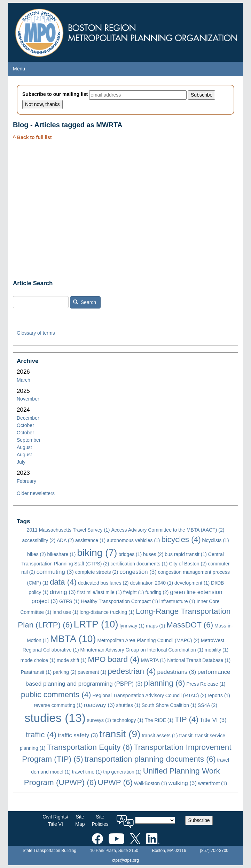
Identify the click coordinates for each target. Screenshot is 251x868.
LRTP (96, 624)
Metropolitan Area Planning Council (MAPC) (148, 640)
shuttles (128, 705)
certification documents (139, 564)
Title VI (213, 720)
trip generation (122, 772)
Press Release (206, 684)
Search (85, 302)
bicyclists (216, 540)
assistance (90, 540)
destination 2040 (151, 583)
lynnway (132, 626)
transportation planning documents (150, 759)
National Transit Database (199, 660)
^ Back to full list (32, 137)
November (28, 399)
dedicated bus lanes (103, 583)
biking (97, 553)
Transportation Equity (89, 747)
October (25, 425)
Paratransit (36, 672)
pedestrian (132, 671)
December (28, 418)
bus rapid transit (186, 554)
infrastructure (177, 601)
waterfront (213, 783)
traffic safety (78, 735)
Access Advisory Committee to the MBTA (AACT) (168, 530)
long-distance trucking (107, 612)
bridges (130, 554)
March (23, 380)
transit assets (160, 736)
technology (128, 720)
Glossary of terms (36, 333)
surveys (99, 720)
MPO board (113, 659)
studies (55, 718)
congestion (138, 572)
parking (65, 672)
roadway (99, 705)
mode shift (72, 660)
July (21, 462)
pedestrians (177, 672)
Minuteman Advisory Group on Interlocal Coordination (142, 650)
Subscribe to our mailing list (55, 94)
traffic (41, 735)
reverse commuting (58, 705)
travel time (87, 772)
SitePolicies (100, 820)
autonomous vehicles (134, 540)
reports (219, 695)
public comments (56, 695)
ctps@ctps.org (125, 860)
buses (153, 554)
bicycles (181, 539)
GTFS (69, 601)
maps (155, 626)
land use (65, 612)
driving (63, 592)
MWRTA (153, 660)
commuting (55, 572)
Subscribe (199, 820)
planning (164, 683)
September (29, 440)
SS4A (207, 705)
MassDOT (190, 625)
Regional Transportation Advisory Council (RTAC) (149, 695)
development (192, 583)
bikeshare (62, 554)
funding (157, 592)
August (24, 447)
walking (183, 783)
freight (134, 592)
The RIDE (159, 720)
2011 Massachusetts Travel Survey (68, 530)
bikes (37, 554)
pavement (92, 672)
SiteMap (80, 820)
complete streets (97, 572)
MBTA (73, 639)
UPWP (115, 782)
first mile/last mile (100, 592)
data (63, 582)
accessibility (39, 540)
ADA (65, 540)
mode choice (38, 660)
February (26, 481)
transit (120, 734)
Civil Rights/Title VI (55, 820)
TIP (187, 719)
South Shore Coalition (169, 705)
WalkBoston (151, 783)
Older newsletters (36, 493)
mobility (217, 650)
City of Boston (188, 564)
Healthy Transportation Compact (119, 601)
